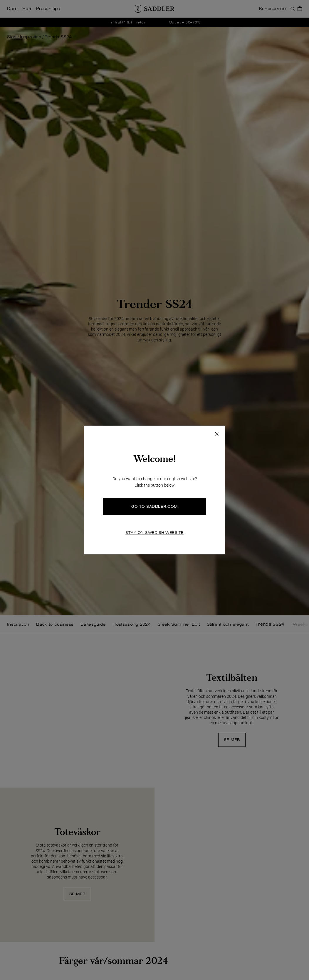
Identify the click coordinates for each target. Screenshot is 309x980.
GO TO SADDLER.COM (154, 506)
